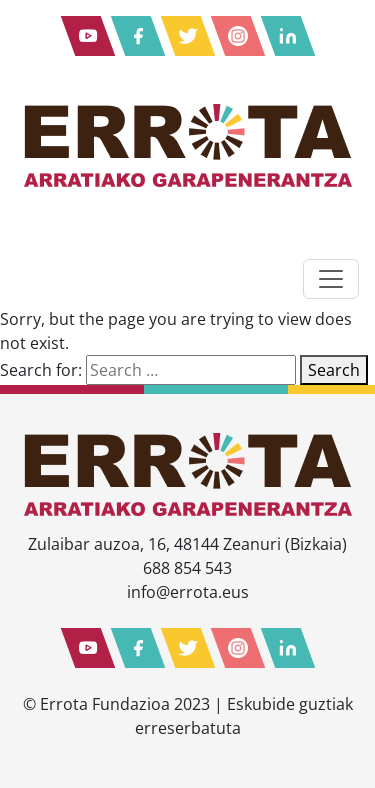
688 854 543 (187, 568)
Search (334, 370)
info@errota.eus (188, 592)
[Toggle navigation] (331, 279)
